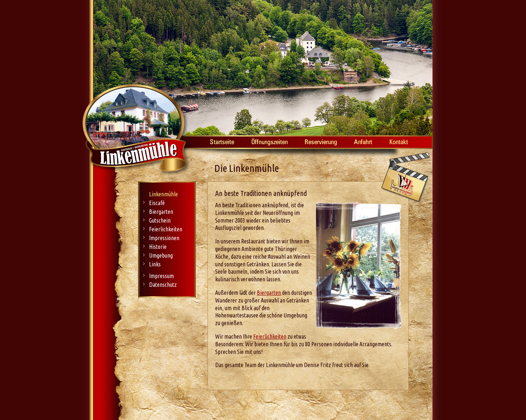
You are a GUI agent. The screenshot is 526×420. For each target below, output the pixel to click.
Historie (158, 247)
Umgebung (161, 255)
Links (155, 264)
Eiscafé (157, 203)
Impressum (161, 276)
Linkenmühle (163, 194)
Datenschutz (163, 285)
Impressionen (164, 238)
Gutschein (160, 220)
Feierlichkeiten (166, 229)
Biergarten (161, 212)
